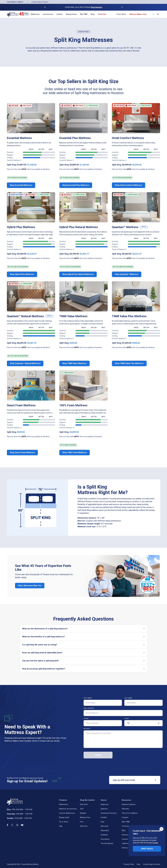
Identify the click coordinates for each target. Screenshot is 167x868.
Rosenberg (105, 839)
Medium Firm (85, 817)
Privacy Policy (129, 864)
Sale (61, 826)
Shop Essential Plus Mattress (76, 185)
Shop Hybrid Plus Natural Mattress (78, 274)
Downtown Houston (109, 813)
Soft (82, 809)
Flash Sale (102, 14)
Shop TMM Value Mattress (74, 363)
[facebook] (7, 825)
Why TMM (84, 14)
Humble (104, 817)
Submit (98, 755)
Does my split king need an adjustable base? (84, 653)
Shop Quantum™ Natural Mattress (25, 363)
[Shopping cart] (158, 14)
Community (126, 826)
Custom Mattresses (67, 813)
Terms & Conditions (130, 813)
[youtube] (22, 825)
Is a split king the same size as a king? (84, 645)
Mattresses (35, 14)
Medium (83, 813)
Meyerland (105, 830)
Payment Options (129, 804)
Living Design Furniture (152, 864)
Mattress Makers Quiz (138, 14)
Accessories (48, 14)
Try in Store (64, 822)
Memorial (104, 826)
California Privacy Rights (131, 843)
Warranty (125, 809)
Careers (125, 839)
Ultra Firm (84, 826)
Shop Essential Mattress (21, 185)
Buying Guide (71, 14)
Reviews (125, 835)
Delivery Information (130, 848)
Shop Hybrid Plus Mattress (22, 274)
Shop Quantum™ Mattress (127, 274)
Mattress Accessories (68, 809)
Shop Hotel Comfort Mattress (129, 185)
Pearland (104, 835)
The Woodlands (107, 843)
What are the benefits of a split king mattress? (84, 637)
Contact (125, 817)
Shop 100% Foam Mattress (75, 452)
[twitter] (12, 825)
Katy (103, 822)
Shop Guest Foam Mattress (22, 452)
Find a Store (121, 14)
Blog (93, 14)
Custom (60, 14)
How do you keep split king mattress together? (84, 669)
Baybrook (105, 804)
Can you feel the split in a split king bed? (84, 661)
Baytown (104, 809)
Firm (82, 822)
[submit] (156, 780)
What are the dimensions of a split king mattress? (84, 629)
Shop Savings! (96, 7)
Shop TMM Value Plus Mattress (129, 363)
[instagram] (17, 825)
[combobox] (127, 723)
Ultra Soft (84, 804)
